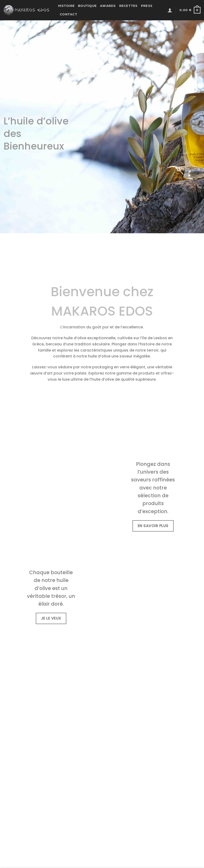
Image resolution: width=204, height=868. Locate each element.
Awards (108, 6)
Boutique (87, 6)
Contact (68, 14)
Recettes (128, 6)
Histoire (66, 6)
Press (147, 6)
